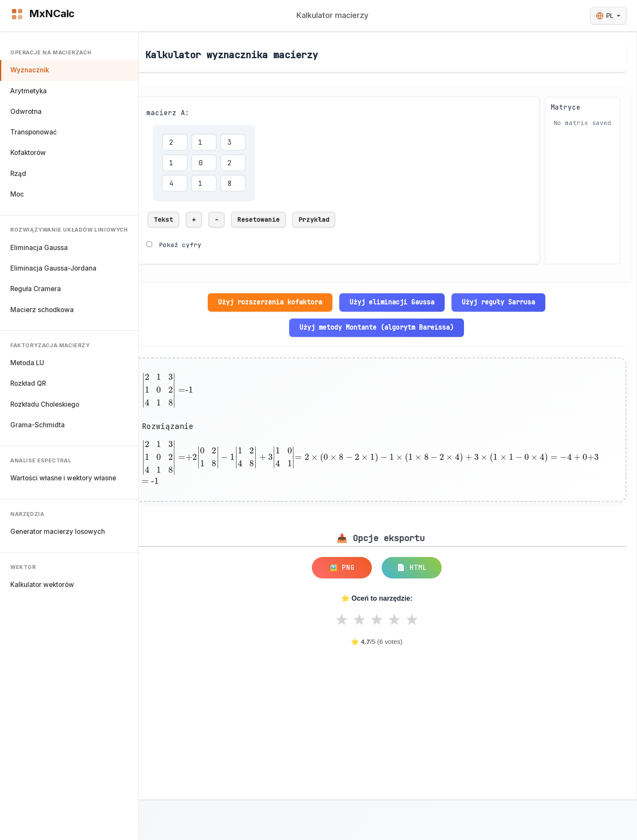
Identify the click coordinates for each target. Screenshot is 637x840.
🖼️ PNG (342, 567)
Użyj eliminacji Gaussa (392, 302)
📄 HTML (412, 567)
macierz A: (168, 113)
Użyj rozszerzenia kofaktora (270, 302)
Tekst (163, 219)
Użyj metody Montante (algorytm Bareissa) (377, 327)
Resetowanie (259, 219)
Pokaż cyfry (180, 245)
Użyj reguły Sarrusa (498, 302)
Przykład (314, 219)
